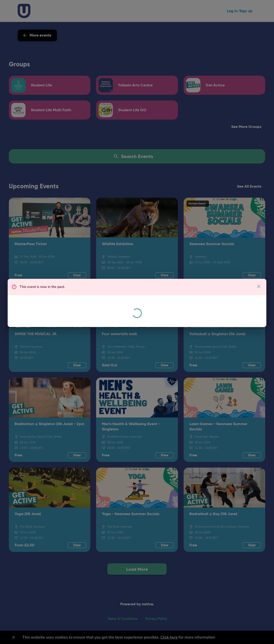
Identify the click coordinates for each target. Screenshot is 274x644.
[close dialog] (259, 286)
